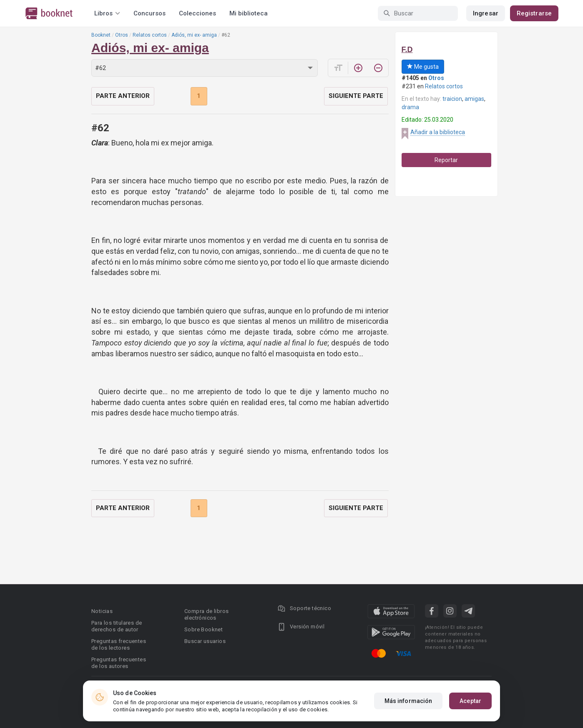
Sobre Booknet (204, 629)
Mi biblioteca (249, 13)
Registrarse (534, 13)
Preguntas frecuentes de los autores (119, 663)
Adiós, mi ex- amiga (194, 35)
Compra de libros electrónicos (206, 614)
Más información (408, 701)
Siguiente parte (356, 96)
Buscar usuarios (205, 641)
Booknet (101, 35)
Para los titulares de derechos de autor (117, 626)
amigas (474, 99)
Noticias (102, 611)
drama (410, 107)
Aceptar (470, 701)
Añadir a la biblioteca (438, 132)
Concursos (150, 13)
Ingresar (486, 13)
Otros (122, 35)
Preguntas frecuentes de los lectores (119, 644)
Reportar (446, 160)
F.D (407, 50)
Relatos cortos (150, 35)
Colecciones (197, 13)
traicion (452, 99)
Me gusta (423, 67)
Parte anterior (123, 96)
